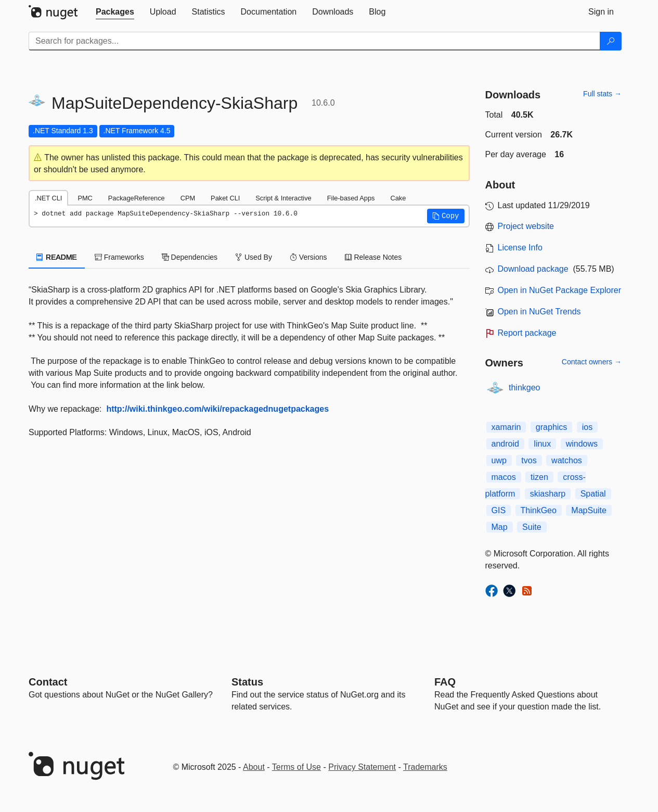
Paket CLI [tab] (225, 198)
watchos (567, 460)
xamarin (506, 427)
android (505, 444)
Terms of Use (296, 767)
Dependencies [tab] (190, 257)
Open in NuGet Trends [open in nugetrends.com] (539, 312)
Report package (527, 333)
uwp (499, 460)
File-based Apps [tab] (351, 198)
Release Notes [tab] (373, 257)
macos (504, 477)
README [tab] (57, 257)
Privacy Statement (362, 767)
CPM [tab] (188, 198)
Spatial (593, 494)
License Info (520, 248)
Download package (533, 269)
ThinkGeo (539, 510)
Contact (48, 682)
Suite (532, 527)
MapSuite (589, 510)
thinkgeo (525, 388)
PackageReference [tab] (137, 198)
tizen (539, 477)
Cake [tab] (398, 198)
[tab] (115, 12)
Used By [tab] (254, 257)
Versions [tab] (308, 257)
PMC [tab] (85, 198)
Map (500, 527)
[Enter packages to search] (314, 41)
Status (247, 682)
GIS (499, 510)
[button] (446, 216)
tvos (529, 460)
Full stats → (602, 94)
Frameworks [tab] (119, 257)
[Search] (611, 41)
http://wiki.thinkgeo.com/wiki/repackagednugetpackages (217, 409)
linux (542, 444)
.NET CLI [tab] (48, 198)
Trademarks (425, 767)
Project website (526, 226)
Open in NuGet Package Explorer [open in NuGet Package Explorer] (559, 290)
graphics (551, 427)
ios (587, 427)
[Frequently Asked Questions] (445, 682)
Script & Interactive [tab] (283, 198)
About (254, 767)
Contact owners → (592, 362)
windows (582, 444)
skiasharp (548, 494)
